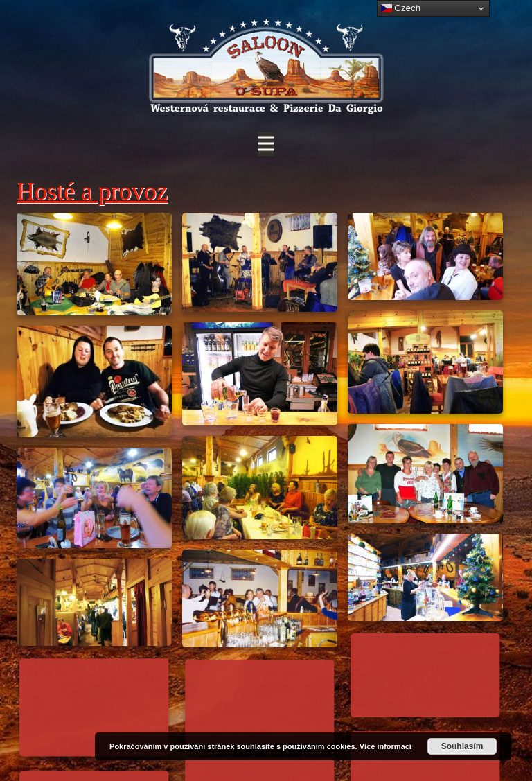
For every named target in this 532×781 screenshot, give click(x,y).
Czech (401, 8)
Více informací (385, 746)
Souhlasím (462, 746)
